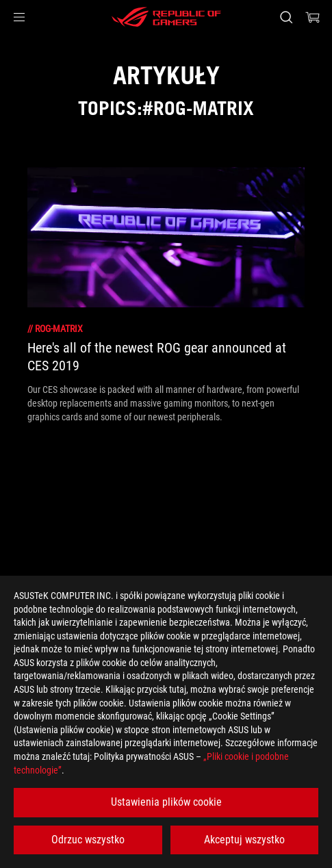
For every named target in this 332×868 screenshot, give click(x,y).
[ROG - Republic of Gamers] (166, 17)
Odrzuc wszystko (88, 840)
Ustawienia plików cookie (166, 802)
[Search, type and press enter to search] (286, 17)
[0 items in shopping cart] (313, 17)
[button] (19, 17)
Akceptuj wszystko (244, 840)
